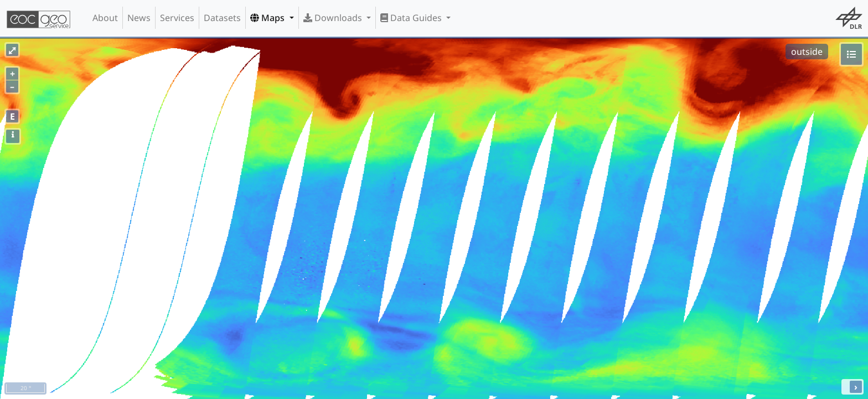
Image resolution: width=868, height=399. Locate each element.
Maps (268, 18)
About (105, 18)
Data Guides (412, 18)
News (139, 18)
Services (177, 18)
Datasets (222, 18)
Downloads (334, 18)
